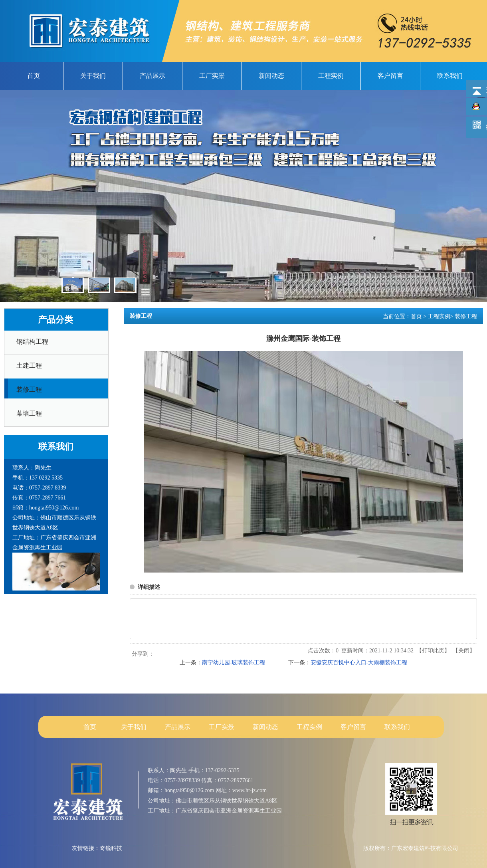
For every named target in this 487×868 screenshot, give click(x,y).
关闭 (464, 651)
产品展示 (178, 727)
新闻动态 (265, 727)
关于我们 (134, 727)
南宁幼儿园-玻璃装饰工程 (234, 663)
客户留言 (353, 727)
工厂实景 (222, 727)
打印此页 (433, 651)
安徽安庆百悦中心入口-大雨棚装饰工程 (359, 663)
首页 (416, 316)
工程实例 (439, 316)
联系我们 (397, 727)
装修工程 (466, 316)
